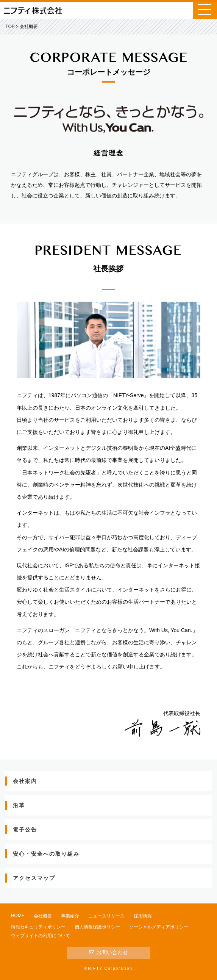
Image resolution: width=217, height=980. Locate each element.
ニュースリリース (106, 916)
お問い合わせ (108, 952)
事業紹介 (70, 916)
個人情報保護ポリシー (97, 927)
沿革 (19, 805)
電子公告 (25, 830)
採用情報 (143, 916)
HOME (18, 916)
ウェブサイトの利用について (41, 936)
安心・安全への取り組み (46, 854)
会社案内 (25, 781)
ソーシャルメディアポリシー (159, 927)
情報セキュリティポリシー (38, 927)
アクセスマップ (34, 878)
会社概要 (43, 916)
